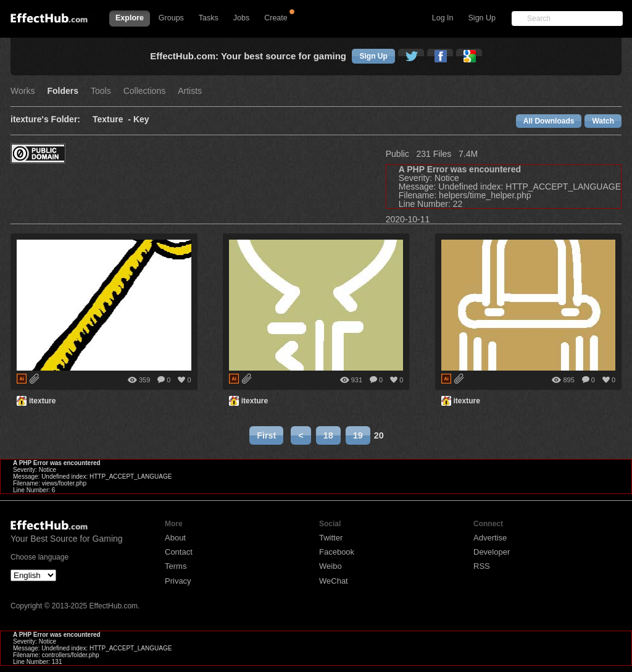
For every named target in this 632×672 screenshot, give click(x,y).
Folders (63, 91)
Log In (443, 18)
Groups (171, 18)
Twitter (331, 538)
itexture (42, 401)
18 (328, 435)
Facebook (337, 552)
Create (276, 18)
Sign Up (482, 18)
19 (358, 435)
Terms (176, 566)
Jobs (241, 18)
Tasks (209, 18)
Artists (190, 91)
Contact (179, 552)
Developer (492, 552)
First (266, 435)
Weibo (331, 566)
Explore (130, 18)
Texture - (113, 120)
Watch (603, 121)
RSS (482, 566)
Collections (144, 91)
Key (141, 120)
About (175, 538)
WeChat (334, 581)
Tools (101, 91)
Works (23, 91)
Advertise (490, 538)
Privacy (178, 581)
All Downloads (549, 121)
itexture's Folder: (45, 120)
